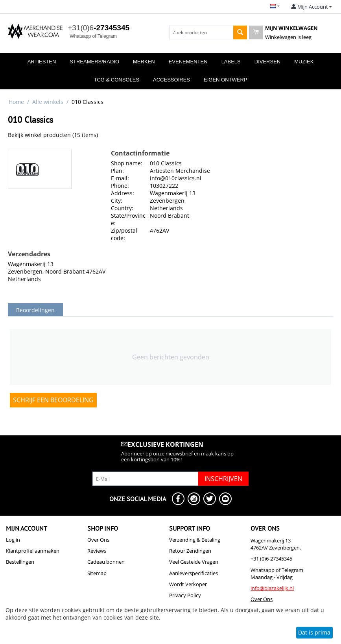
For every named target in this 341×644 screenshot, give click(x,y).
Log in (13, 540)
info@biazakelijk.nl (272, 588)
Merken (144, 62)
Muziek (304, 62)
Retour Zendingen (190, 551)
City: (117, 201)
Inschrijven (223, 479)
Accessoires (171, 80)
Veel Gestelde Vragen (194, 562)
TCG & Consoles (116, 80)
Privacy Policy (185, 595)
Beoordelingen (35, 310)
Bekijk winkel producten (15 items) (53, 135)
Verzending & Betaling (195, 540)
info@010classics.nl (176, 178)
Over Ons (98, 540)
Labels (231, 62)
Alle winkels (48, 102)
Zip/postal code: (124, 234)
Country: (122, 208)
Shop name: (127, 163)
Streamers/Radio (94, 62)
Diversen (267, 62)
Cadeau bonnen (106, 562)
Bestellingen (20, 562)
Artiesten (42, 62)
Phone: (120, 186)
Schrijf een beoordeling (53, 400)
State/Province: (128, 219)
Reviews (97, 551)
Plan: (117, 171)
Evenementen (188, 62)
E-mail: (120, 178)
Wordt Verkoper (188, 584)
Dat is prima (314, 632)
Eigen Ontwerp (226, 80)
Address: (123, 193)
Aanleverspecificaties (194, 573)
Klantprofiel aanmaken (33, 551)
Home (16, 102)
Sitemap (97, 573)
